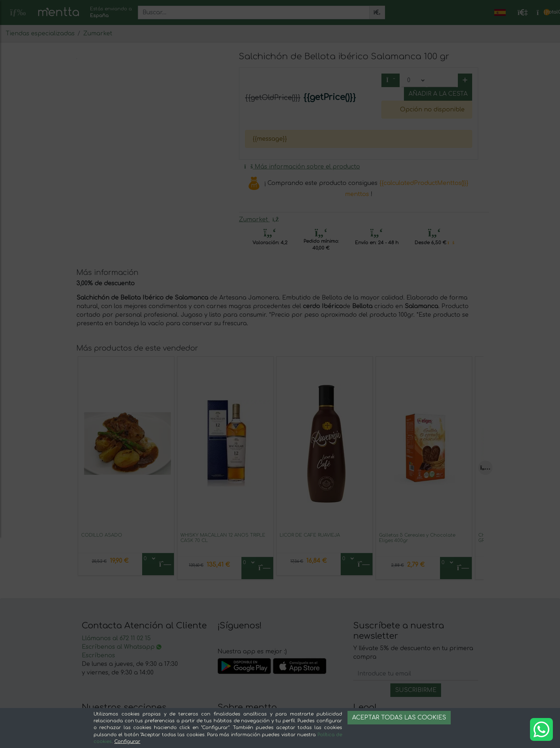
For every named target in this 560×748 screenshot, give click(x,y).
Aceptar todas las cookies (399, 718)
